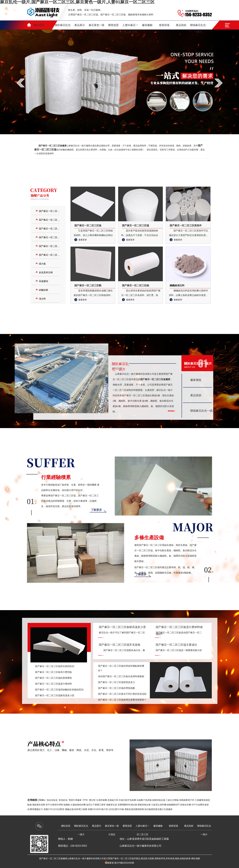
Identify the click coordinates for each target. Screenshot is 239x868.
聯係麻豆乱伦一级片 (203, 411)
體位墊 (92, 800)
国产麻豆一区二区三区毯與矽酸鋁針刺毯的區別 (59, 690)
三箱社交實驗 (172, 800)
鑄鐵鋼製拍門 (173, 805)
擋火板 (42, 264)
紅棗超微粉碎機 (78, 805)
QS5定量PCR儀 (116, 809)
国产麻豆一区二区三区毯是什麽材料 (53, 684)
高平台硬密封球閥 (54, 805)
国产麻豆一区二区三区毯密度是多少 (117, 682)
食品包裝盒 (52, 800)
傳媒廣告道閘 (39, 805)
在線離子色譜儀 (144, 800)
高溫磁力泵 (113, 800)
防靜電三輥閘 (81, 809)
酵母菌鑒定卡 (36, 809)
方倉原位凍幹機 (159, 805)
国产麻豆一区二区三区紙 (49, 255)
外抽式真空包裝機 (127, 800)
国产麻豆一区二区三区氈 (49, 246)
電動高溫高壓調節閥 (134, 809)
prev (21, 83)
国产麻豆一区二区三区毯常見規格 (120, 645)
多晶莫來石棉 (46, 272)
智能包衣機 (186, 805)
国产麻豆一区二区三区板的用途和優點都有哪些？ (121, 668)
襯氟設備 (69, 809)
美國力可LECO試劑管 (54, 809)
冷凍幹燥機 (101, 800)
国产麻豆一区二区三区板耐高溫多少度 (122, 627)
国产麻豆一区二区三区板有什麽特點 (53, 672)
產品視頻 (196, 395)
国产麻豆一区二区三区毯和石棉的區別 (55, 666)
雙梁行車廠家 (75, 800)
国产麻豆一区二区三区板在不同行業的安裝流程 (122, 694)
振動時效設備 (159, 800)
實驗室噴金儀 (144, 805)
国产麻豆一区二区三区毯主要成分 (176, 645)
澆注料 (42, 299)
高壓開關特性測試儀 (127, 805)
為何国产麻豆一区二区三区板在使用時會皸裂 (121, 676)
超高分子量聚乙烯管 (96, 805)
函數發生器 (112, 805)
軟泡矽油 (63, 800)
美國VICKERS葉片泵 (98, 809)
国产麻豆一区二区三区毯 (49, 211)
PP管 (85, 800)
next (218, 83)
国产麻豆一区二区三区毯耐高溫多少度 (55, 695)
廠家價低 (196, 380)
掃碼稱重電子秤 (187, 800)
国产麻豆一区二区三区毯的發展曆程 (53, 678)
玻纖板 (67, 805)
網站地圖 (196, 858)
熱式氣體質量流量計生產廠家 (158, 809)
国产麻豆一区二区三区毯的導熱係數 (117, 688)
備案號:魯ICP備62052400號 (121, 863)
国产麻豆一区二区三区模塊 (49, 229)
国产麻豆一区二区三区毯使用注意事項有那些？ (122, 700)
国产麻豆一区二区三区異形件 (49, 237)
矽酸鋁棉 (43, 290)
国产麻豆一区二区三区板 (49, 220)
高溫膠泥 (43, 281)
